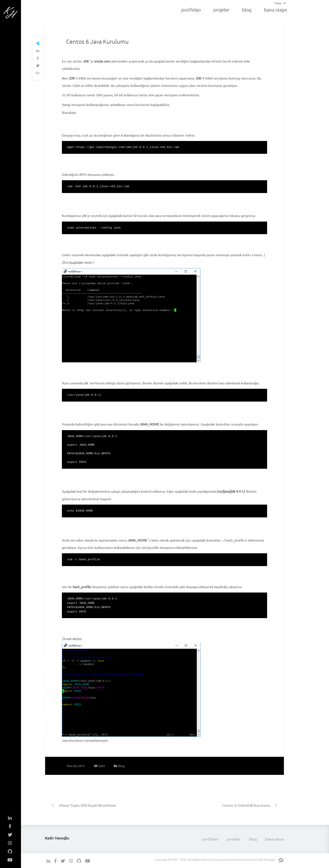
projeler (221, 10)
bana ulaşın (276, 10)
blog (247, 10)
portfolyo (191, 10)
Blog (119, 766)
